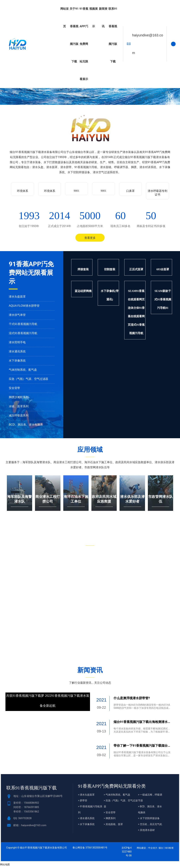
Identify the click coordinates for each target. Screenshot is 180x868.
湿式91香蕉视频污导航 (23, 335)
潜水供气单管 (17, 316)
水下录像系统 (17, 362)
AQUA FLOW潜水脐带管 (24, 307)
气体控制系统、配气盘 (23, 371)
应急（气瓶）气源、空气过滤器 (28, 380)
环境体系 (22, 191)
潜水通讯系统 (17, 353)
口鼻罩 (130, 191)
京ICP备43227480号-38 (127, 853)
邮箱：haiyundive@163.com (30, 827)
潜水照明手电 (17, 344)
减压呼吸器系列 (19, 417)
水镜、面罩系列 (19, 408)
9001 (76, 191)
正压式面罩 (136, 271)
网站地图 (5, 866)
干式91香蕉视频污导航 (23, 325)
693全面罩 (163, 271)
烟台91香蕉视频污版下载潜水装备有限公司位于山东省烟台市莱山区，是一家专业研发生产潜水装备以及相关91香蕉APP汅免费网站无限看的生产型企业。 (142, 757)
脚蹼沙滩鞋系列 (19, 399)
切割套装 (110, 271)
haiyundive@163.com (148, 44)
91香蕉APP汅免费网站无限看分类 (112, 788)
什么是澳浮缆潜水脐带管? (132, 699)
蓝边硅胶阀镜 (83, 292)
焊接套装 (83, 271)
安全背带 (14, 389)
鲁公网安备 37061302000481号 (90, 849)
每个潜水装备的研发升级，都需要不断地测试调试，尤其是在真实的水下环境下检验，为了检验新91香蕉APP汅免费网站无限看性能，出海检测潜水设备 (142, 733)
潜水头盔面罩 (17, 298)
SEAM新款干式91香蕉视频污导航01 (163, 301)
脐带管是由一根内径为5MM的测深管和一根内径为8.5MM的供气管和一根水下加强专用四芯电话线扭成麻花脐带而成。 (142, 709)
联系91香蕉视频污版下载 (31, 789)
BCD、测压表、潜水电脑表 (26, 426)
